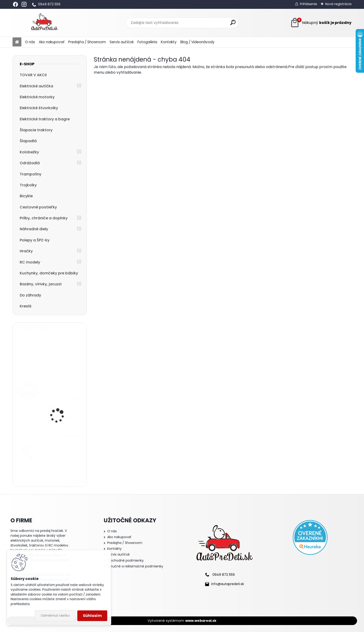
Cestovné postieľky (38, 207)
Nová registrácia (338, 4)
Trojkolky (28, 185)
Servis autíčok (122, 42)
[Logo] (44, 23)
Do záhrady (30, 295)
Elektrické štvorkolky (39, 108)
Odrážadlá (30, 163)
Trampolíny (31, 174)
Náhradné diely (34, 229)
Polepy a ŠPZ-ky (35, 240)
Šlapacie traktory (36, 130)
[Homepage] (17, 42)
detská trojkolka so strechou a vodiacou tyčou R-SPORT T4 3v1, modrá (61, 459)
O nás (30, 42)
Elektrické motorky (37, 97)
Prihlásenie (309, 4)
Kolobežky (29, 152)
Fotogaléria (147, 42)
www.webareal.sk (201, 621)
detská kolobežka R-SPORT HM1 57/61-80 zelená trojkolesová (60, 354)
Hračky (26, 251)
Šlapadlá (28, 141)
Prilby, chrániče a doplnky (44, 218)
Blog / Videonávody (197, 42)
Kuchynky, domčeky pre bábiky (49, 273)
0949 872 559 (49, 4)
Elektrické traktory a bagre (45, 119)
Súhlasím (92, 616)
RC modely (30, 262)
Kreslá (26, 306)
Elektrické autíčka (36, 86)
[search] (233, 22)
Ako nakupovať (52, 42)
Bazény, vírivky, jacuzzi (41, 284)
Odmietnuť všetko (55, 616)
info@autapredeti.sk (228, 584)
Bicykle (26, 196)
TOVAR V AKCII (33, 75)
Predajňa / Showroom (87, 42)
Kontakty (169, 42)
